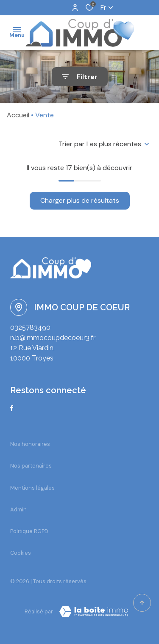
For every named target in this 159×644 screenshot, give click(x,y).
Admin (18, 509)
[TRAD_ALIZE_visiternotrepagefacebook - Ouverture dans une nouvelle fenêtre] (12, 408)
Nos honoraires (30, 444)
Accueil (18, 115)
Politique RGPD (29, 531)
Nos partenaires (31, 466)
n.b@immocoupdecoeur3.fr (53, 338)
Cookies (21, 553)
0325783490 (30, 328)
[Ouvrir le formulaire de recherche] (80, 77)
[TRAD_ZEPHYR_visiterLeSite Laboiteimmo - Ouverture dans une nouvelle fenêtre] (94, 612)
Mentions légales (32, 488)
